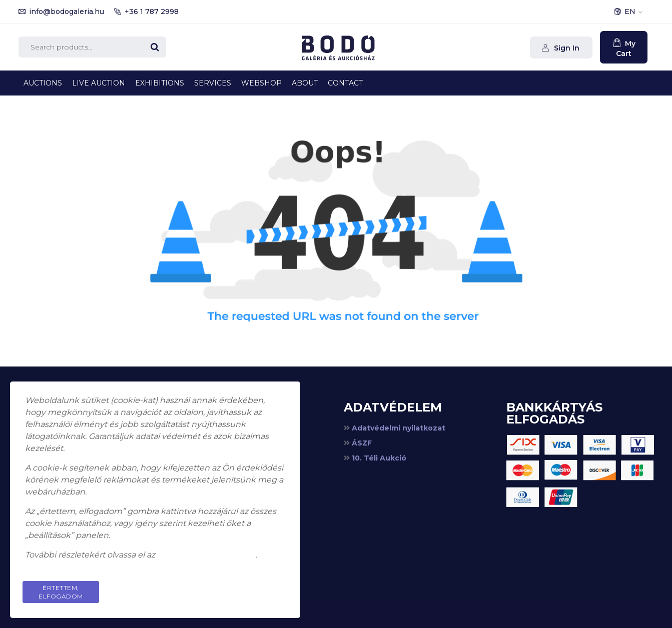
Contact (345, 83)
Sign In (566, 48)
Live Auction (99, 83)
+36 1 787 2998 (152, 11)
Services (213, 83)
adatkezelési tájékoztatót (206, 555)
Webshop (261, 83)
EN (630, 11)
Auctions (43, 83)
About (305, 83)
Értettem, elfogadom (61, 592)
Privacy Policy (247, 588)
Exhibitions (160, 83)
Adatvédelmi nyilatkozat (399, 428)
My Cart (626, 48)
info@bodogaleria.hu (67, 11)
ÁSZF (362, 443)
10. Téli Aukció (379, 458)
